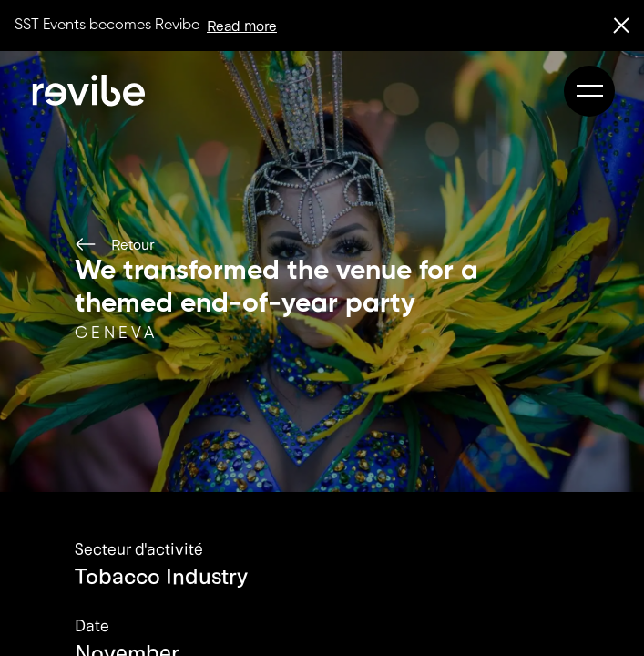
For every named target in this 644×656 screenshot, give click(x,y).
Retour (114, 244)
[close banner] (621, 26)
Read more (242, 25)
